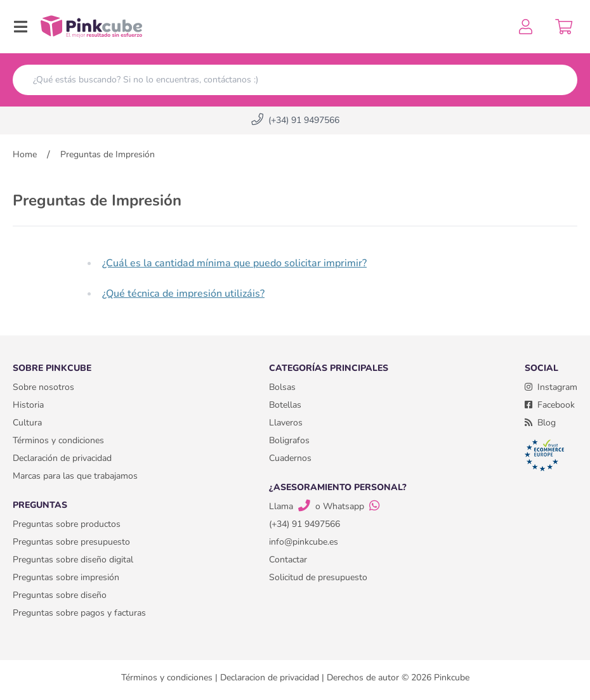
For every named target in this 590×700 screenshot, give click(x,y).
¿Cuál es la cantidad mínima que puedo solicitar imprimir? (234, 263)
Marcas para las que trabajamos (75, 476)
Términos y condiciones (58, 440)
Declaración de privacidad (62, 458)
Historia (28, 405)
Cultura (27, 423)
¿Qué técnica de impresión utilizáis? (183, 294)
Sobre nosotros (43, 387)
